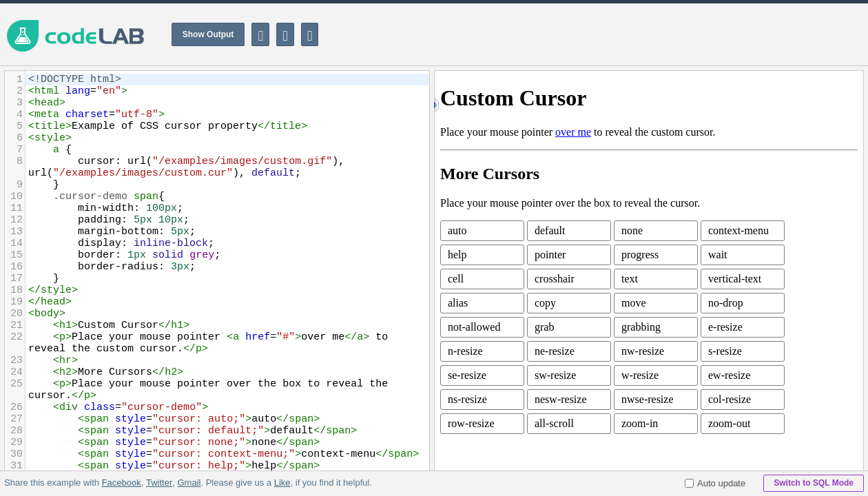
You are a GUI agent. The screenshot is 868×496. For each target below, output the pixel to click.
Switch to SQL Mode (814, 483)
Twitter (159, 483)
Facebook (122, 483)
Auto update (715, 483)
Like (282, 483)
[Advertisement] (617, 34)
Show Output (208, 34)
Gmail (189, 483)
